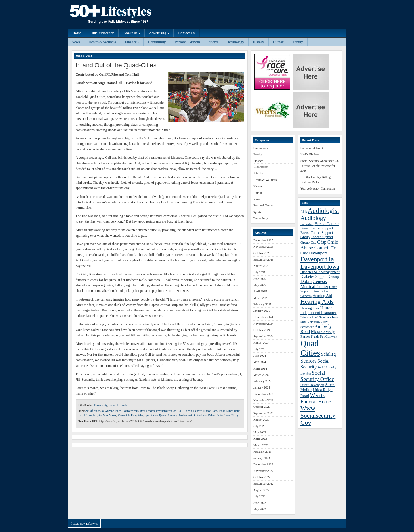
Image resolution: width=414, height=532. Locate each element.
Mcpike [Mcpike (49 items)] (318, 331)
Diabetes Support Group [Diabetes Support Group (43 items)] (320, 276)
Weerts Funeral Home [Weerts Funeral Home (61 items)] (316, 398)
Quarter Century (168, 415)
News (76, 42)
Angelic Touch (113, 411)
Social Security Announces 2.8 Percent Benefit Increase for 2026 (320, 166)
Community (157, 42)
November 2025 (263, 246)
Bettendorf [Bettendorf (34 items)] (307, 224)
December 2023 (263, 394)
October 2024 (262, 330)
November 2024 (263, 324)
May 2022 (260, 509)
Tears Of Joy (231, 415)
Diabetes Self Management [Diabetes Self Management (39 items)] (320, 272)
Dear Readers (147, 411)
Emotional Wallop (166, 411)
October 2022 (262, 477)
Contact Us (186, 33)
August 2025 (261, 266)
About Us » (132, 33)
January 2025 (262, 311)
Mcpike (97, 415)
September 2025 (263, 259)
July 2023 (259, 426)
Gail (180, 411)
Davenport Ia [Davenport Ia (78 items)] (317, 259)
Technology (235, 42)
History (259, 42)
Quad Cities (151, 415)
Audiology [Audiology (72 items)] (313, 218)
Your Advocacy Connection (318, 188)
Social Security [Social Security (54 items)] (315, 364)
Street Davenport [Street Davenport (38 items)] (312, 385)
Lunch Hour (233, 411)
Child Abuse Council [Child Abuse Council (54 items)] (319, 245)
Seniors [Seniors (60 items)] (308, 361)
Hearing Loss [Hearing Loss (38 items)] (310, 308)
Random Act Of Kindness (192, 415)
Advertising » (159, 33)
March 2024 (261, 375)
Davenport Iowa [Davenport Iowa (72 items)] (320, 266)
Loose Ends (218, 411)
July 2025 (259, 272)
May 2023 (260, 432)
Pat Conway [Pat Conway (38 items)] (328, 336)
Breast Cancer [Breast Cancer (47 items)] (327, 224)
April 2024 (260, 368)
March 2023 (261, 445)
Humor (278, 42)
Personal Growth (187, 42)
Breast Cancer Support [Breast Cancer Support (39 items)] (317, 228)
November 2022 (263, 471)
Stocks (259, 173)
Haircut (188, 411)
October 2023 (262, 407)
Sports (213, 42)
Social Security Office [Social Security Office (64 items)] (317, 376)
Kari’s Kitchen (309, 154)
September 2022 (263, 483)
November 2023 (263, 400)
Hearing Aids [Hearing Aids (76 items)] (317, 302)
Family (298, 42)
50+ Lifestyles (125, 14)
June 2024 (260, 355)
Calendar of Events (312, 148)
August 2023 (261, 420)
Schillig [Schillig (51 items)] (328, 354)
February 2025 (262, 304)
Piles (140, 415)
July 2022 (259, 496)
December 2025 (263, 240)
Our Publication (102, 33)
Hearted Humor (202, 411)
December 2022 (263, 464)
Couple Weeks (130, 411)
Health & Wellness (102, 42)
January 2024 (262, 387)
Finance (258, 161)
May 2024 (260, 362)
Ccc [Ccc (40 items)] (313, 242)
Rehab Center (216, 415)
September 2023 (263, 413)
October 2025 (262, 253)
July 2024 (259, 349)
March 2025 (261, 298)
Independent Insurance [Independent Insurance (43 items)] (319, 313)
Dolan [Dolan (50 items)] (306, 281)
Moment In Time (127, 415)
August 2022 (261, 490)
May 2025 (260, 285)
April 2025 (260, 291)
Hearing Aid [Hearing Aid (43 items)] (322, 296)
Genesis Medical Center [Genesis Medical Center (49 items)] (314, 284)
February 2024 (262, 381)
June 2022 (260, 503)
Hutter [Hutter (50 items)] (326, 308)
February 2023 (262, 451)
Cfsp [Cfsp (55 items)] (322, 242)
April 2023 (260, 439)
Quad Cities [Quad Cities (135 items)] (310, 348)
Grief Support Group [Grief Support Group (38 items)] (319, 289)
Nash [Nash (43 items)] (315, 336)
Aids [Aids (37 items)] (304, 212)
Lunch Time (85, 415)
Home (77, 33)
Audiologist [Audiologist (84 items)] (324, 211)
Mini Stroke (110, 415)
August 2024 (261, 342)
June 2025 (260, 279)
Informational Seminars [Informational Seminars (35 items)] (316, 317)
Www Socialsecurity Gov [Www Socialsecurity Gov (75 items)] (318, 416)
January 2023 (262, 458)
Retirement (261, 167)
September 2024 (263, 336)
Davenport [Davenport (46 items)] (318, 253)
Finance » (132, 42)
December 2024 (263, 317)
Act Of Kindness (94, 411)
